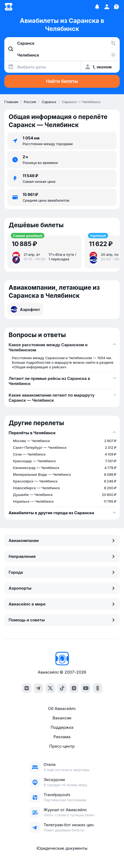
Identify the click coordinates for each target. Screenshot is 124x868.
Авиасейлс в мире (62, 604)
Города (62, 572)
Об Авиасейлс (62, 708)
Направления (62, 556)
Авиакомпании (62, 540)
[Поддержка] (116, 7)
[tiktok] (62, 688)
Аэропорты (62, 588)
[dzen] (74, 688)
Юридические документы (62, 848)
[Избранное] (97, 7)
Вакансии (62, 718)
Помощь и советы (62, 620)
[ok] (98, 688)
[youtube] (86, 688)
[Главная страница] (9, 7)
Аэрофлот (25, 309)
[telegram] (38, 688)
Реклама (62, 737)
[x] (50, 688)
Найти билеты (62, 81)
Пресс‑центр (62, 746)
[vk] (27, 688)
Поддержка (62, 727)
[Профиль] (107, 7)
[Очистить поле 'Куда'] (113, 55)
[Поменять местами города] (113, 43)
